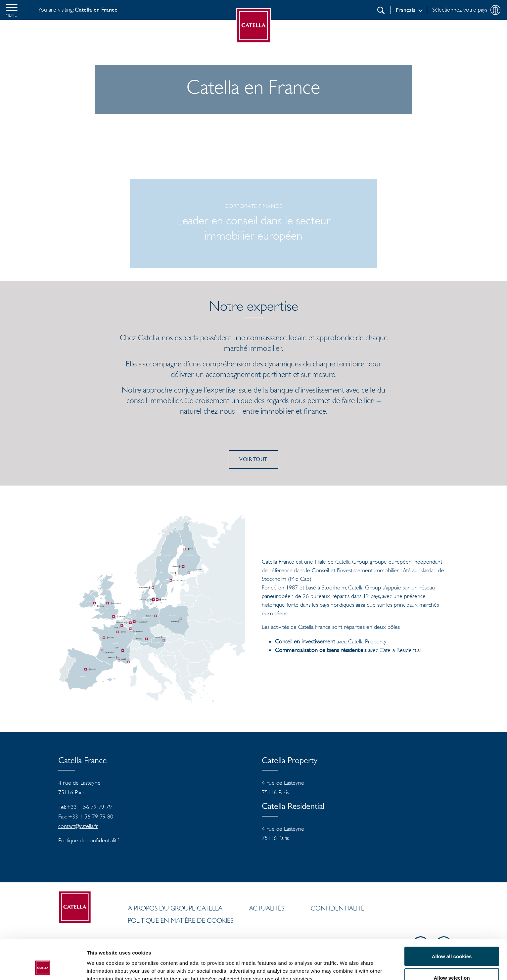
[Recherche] (381, 10)
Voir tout (253, 459)
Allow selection (452, 941)
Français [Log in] (406, 10)
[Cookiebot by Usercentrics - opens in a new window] (43, 967)
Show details (347, 963)
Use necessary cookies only (452, 962)
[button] (12, 10)
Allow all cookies (452, 919)
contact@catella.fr (78, 826)
